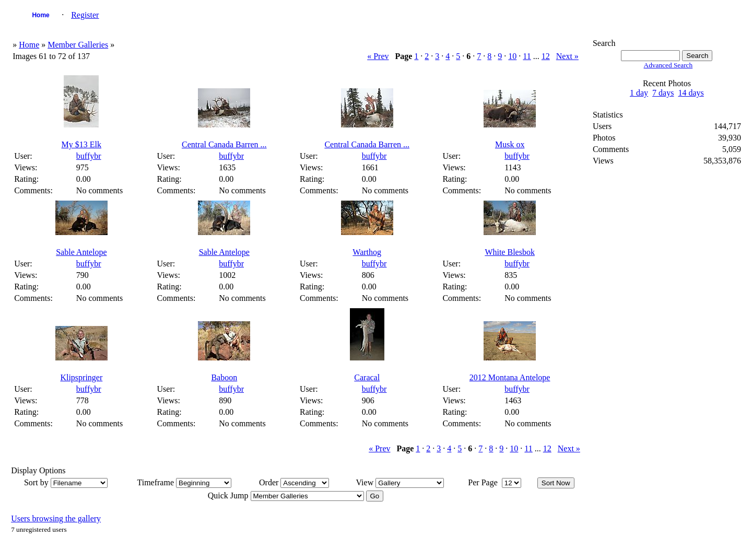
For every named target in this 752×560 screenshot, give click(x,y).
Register (85, 15)
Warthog (367, 252)
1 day (639, 93)
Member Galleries (78, 45)
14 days (691, 93)
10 (512, 56)
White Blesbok (510, 252)
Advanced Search (668, 65)
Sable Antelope (81, 252)
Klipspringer (81, 377)
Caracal (367, 377)
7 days (663, 93)
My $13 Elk (81, 144)
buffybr (89, 156)
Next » (567, 56)
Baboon (224, 377)
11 (527, 56)
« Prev (378, 56)
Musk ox (510, 144)
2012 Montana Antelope (510, 377)
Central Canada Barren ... (224, 144)
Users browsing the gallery (56, 518)
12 (546, 56)
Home (40, 15)
